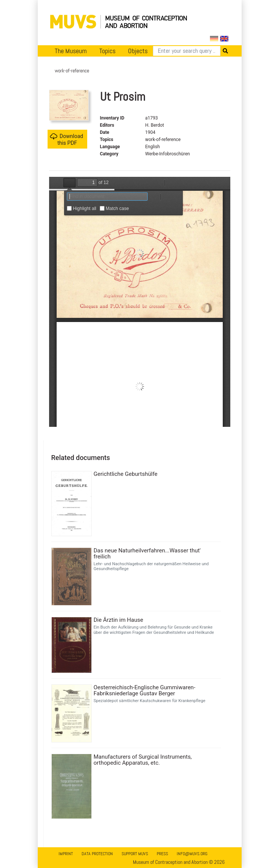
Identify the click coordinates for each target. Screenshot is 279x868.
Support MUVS (135, 854)
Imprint (66, 854)
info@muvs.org (192, 854)
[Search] (187, 51)
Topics (107, 51)
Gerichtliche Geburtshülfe (126, 474)
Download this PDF (66, 139)
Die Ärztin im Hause (118, 620)
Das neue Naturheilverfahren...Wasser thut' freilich (147, 554)
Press (162, 854)
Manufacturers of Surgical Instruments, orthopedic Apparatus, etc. (143, 760)
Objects (138, 51)
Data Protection (97, 854)
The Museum (71, 51)
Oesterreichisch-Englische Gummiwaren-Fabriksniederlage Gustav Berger (145, 690)
